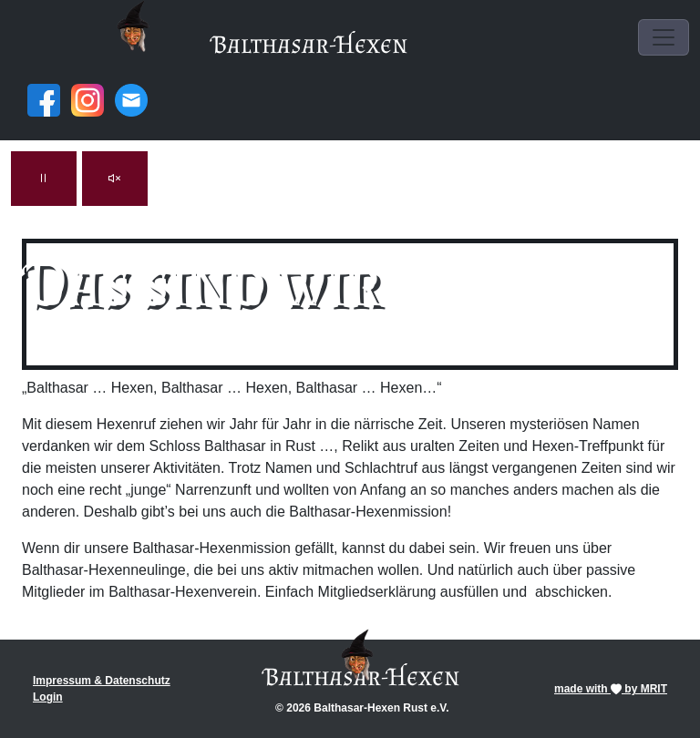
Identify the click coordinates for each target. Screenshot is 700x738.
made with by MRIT (611, 689)
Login (48, 697)
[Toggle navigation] (664, 37)
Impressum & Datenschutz (102, 681)
